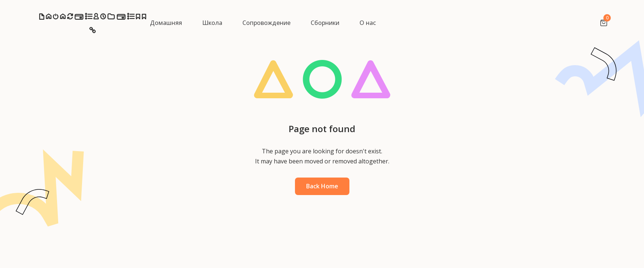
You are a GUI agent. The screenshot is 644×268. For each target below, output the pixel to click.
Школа (212, 23)
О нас (368, 23)
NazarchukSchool (92, 25)
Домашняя (166, 23)
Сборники (325, 23)
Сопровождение (266, 23)
